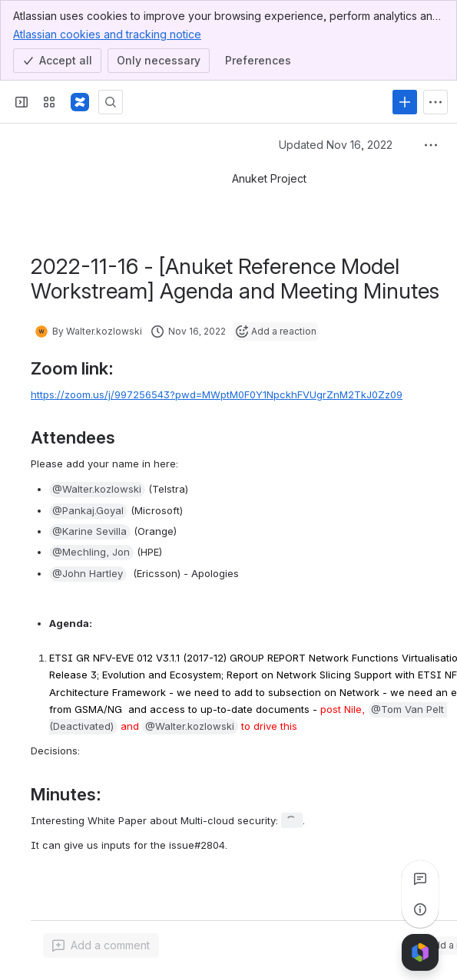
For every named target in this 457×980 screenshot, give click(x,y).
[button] (97, 490)
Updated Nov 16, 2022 (336, 145)
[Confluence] (80, 102)
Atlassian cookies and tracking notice (107, 34)
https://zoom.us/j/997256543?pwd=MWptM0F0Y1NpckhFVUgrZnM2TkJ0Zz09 (217, 394)
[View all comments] (420, 879)
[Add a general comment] (101, 945)
